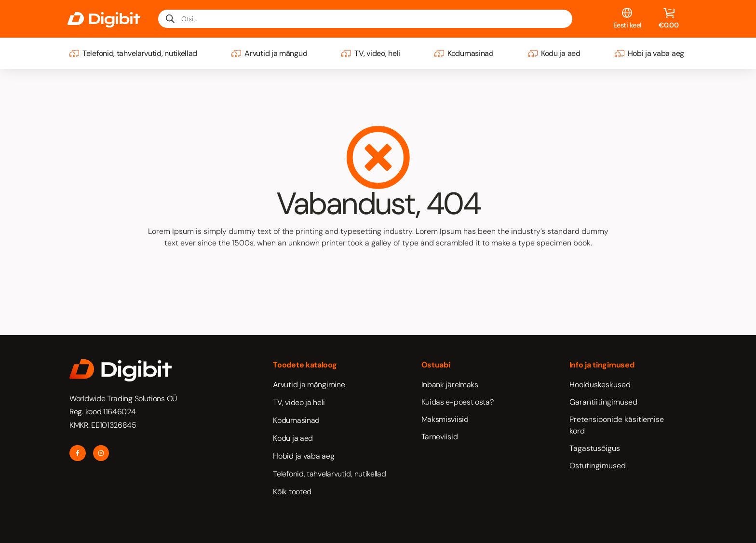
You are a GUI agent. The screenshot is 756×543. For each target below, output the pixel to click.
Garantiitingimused (603, 402)
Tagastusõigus (595, 448)
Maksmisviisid (445, 419)
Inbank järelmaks (450, 385)
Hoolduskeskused (600, 385)
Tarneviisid (440, 437)
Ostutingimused (598, 466)
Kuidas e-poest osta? (458, 402)
